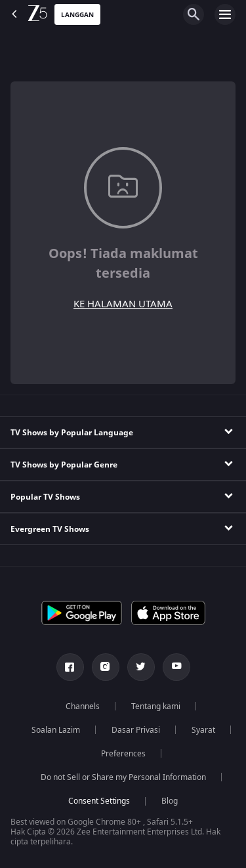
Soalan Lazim (56, 730)
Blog (170, 801)
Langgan (77, 15)
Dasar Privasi (136, 730)
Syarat (203, 730)
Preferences (123, 754)
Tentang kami (156, 706)
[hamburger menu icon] (225, 14)
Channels (83, 706)
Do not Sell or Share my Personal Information (123, 777)
